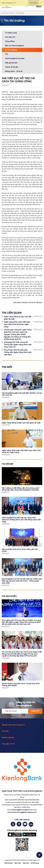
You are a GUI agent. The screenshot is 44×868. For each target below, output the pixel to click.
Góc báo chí (10, 37)
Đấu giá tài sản (11, 63)
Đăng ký (35, 711)
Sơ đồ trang (35, 863)
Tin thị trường (11, 50)
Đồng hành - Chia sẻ (14, 71)
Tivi (6, 54)
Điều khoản (9, 863)
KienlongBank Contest (15, 58)
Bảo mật (18, 863)
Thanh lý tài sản (12, 67)
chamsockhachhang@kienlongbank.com (22, 812)
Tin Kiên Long (11, 33)
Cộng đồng (10, 41)
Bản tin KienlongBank (14, 46)
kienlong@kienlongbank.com (23, 810)
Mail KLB (26, 863)
